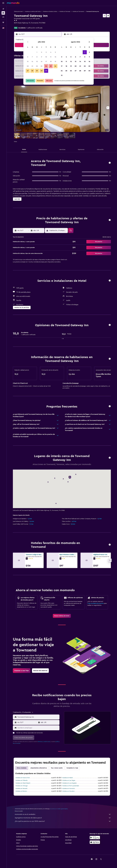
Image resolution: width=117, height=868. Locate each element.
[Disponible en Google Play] (95, 838)
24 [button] (46, 66)
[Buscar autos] (3, 17)
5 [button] (55, 52)
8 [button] (37, 57)
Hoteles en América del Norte (33, 11)
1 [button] (37, 52)
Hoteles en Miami (67, 778)
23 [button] (41, 66)
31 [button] (46, 71)
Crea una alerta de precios (95, 603)
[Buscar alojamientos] (3, 13)
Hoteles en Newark (21, 789)
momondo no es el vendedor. (63, 814)
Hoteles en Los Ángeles (69, 783)
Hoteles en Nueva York (23, 778)
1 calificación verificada (34, 28)
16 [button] (42, 61)
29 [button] (37, 71)
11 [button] (51, 57)
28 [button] (32, 71)
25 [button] (51, 66)
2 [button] (42, 52)
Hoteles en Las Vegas (69, 780)
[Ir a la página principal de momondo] (13, 3)
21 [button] (32, 66)
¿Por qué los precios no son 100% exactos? (63, 821)
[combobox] (38, 717)
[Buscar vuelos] (3, 9)
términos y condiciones (44, 742)
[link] (62, 616)
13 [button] (28, 61)
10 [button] (46, 57)
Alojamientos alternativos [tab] (39, 768)
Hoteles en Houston (68, 791)
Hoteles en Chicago (22, 786)
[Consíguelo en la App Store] (95, 842)
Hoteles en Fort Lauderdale (71, 786)
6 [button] (28, 57)
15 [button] (37, 61)
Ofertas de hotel (18, 11)
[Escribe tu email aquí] (38, 728)
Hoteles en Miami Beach (23, 783)
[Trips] (3, 22)
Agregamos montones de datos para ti (63, 818)
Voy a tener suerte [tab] (57, 768)
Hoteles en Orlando (22, 780)
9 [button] (42, 57)
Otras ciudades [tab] (22, 768)
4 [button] (51, 52)
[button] (3, 3)
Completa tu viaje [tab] (72, 768)
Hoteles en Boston (21, 791)
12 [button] (55, 57)
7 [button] (32, 57)
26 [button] (55, 66)
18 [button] (51, 61)
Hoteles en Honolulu (69, 789)
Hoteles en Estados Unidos (50, 11)
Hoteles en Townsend (78, 11)
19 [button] (55, 61)
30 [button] (42, 71)
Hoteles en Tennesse (65, 11)
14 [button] (32, 61)
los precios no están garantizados (59, 809)
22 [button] (37, 66)
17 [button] (46, 61)
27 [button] (28, 71)
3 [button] (46, 52)
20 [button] (28, 66)
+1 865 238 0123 (20, 25)
